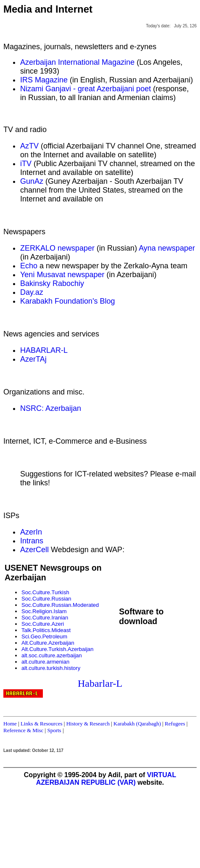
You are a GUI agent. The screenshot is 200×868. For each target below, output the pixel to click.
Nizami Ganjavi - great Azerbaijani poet (86, 89)
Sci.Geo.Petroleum (44, 636)
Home (10, 724)
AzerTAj (33, 359)
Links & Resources (42, 724)
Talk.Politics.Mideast (46, 630)
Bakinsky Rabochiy (52, 283)
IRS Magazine (44, 80)
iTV (26, 164)
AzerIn (31, 532)
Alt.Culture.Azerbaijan (48, 643)
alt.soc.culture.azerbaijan (52, 655)
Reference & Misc (23, 730)
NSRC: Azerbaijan (51, 408)
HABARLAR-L (44, 350)
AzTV (29, 146)
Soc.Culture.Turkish (45, 592)
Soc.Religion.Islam (44, 611)
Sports (54, 730)
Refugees (175, 724)
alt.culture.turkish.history (51, 668)
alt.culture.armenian (45, 662)
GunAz (32, 181)
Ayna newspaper (167, 248)
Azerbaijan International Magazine (77, 62)
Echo (29, 266)
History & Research (88, 724)
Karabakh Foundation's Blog (68, 301)
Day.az (32, 292)
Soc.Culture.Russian (46, 599)
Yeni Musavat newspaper (62, 275)
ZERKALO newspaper (57, 248)
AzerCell (34, 550)
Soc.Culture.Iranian (45, 618)
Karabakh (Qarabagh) (137, 724)
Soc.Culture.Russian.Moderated (60, 605)
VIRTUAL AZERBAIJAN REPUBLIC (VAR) (106, 779)
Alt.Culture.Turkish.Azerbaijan (57, 649)
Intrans (32, 541)
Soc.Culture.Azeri (43, 624)
